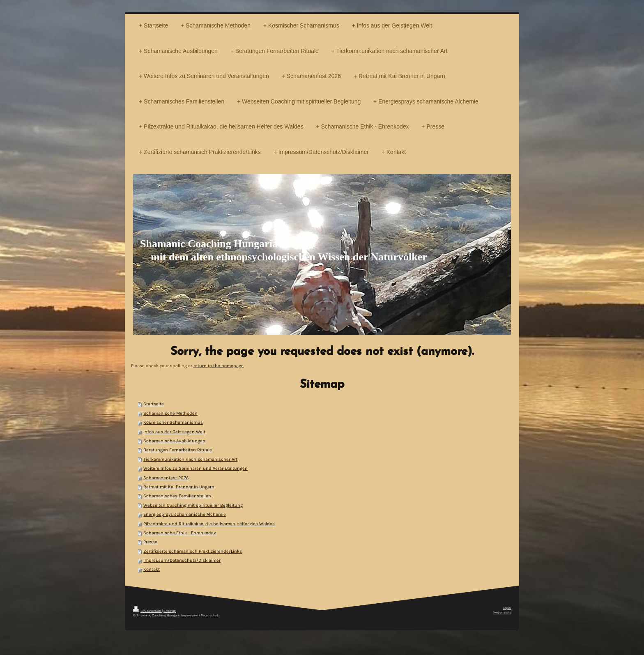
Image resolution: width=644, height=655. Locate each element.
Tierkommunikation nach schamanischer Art (190, 459)
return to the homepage (218, 366)
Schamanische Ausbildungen (174, 441)
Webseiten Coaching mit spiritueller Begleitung (193, 505)
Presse (150, 542)
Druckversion (147, 611)
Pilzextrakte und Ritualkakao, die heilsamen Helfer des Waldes (209, 524)
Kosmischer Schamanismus (173, 422)
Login (507, 608)
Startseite (154, 404)
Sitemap (170, 611)
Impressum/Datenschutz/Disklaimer (182, 560)
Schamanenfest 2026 (166, 478)
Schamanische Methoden (170, 413)
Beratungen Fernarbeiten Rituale (178, 450)
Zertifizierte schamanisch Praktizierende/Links (193, 551)
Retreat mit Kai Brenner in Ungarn (179, 487)
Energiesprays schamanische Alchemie (185, 514)
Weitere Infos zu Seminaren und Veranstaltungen (195, 468)
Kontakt (152, 569)
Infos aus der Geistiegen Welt (174, 432)
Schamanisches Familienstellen (177, 496)
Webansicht (502, 612)
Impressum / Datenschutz (200, 615)
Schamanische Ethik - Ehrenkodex (180, 533)
